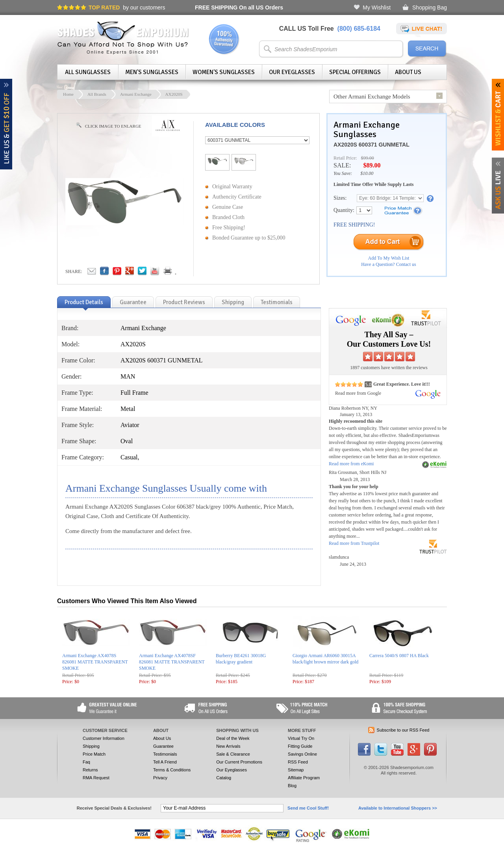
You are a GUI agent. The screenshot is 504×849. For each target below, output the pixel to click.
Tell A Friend (165, 762)
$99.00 (368, 158)
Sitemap (296, 770)
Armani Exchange (136, 94)
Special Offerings (355, 72)
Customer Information (104, 738)
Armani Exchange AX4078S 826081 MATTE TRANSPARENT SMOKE (95, 662)
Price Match (94, 754)
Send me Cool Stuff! (308, 808)
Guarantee (163, 746)
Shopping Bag (430, 7)
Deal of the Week (233, 738)
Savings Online (302, 754)
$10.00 (367, 173)
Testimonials (165, 754)
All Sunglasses (88, 72)
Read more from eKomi (351, 464)
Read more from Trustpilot (354, 543)
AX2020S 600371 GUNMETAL (372, 145)
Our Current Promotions (239, 762)
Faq (86, 762)
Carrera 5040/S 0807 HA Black (399, 656)
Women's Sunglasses (224, 72)
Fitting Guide (300, 746)
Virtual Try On (301, 738)
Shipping (91, 746)
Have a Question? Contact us (388, 264)
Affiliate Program (304, 778)
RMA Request (96, 778)
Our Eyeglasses (292, 72)
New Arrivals (228, 746)
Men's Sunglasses (152, 72)
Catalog (224, 778)
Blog (292, 786)
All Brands (97, 94)
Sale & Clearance (233, 754)
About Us (408, 72)
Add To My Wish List (389, 258)
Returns (90, 770)
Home (68, 94)
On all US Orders (239, 7)
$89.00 (372, 165)
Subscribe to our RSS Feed (403, 730)
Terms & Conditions (172, 770)
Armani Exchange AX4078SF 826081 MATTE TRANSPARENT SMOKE (172, 662)
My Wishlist (377, 7)
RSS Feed (298, 762)
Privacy (160, 778)
